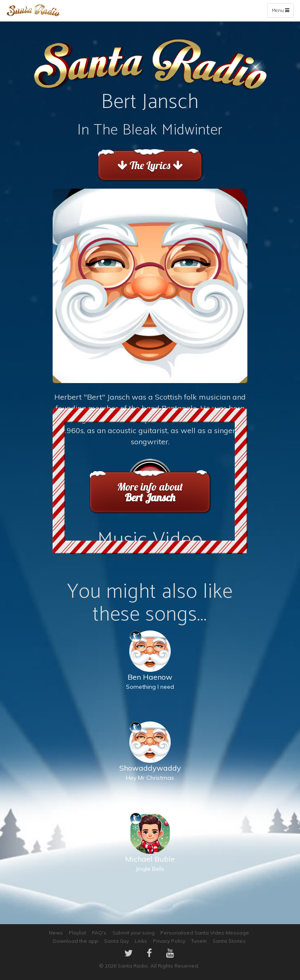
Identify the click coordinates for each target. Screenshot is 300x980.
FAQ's (99, 933)
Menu (282, 12)
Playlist (77, 933)
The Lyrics (150, 165)
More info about (150, 492)
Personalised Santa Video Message (205, 933)
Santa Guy (116, 941)
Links (141, 941)
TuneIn (199, 941)
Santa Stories (229, 941)
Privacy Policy (169, 941)
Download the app (75, 941)
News (56, 933)
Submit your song (133, 933)
